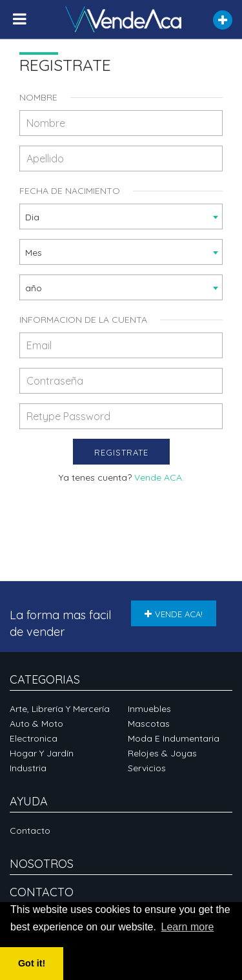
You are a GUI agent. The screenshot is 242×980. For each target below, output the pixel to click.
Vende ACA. (159, 477)
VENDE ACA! (174, 614)
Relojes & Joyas (162, 753)
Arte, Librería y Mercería (60, 709)
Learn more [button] (188, 927)
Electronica (34, 738)
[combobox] (121, 216)
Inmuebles (149, 709)
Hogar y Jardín (42, 753)
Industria (28, 768)
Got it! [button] (32, 963)
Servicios (147, 768)
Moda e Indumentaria (174, 738)
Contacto (30, 831)
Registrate (121, 452)
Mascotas (149, 724)
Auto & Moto (36, 724)
